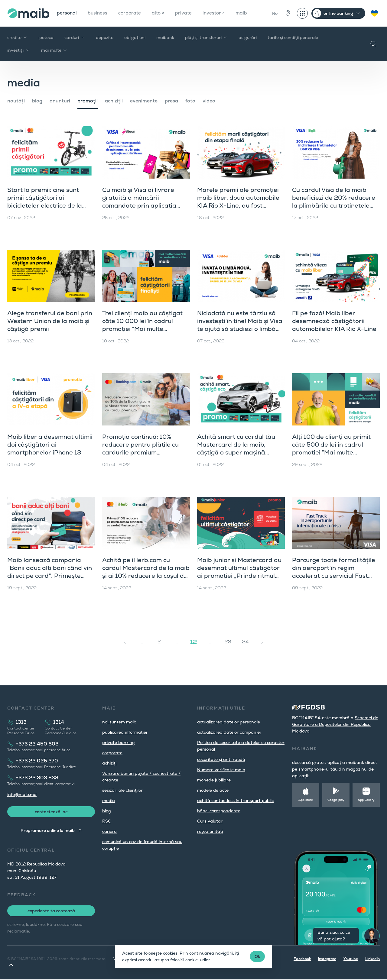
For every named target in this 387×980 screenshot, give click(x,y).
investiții (19, 50)
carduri (75, 37)
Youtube (351, 959)
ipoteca (46, 37)
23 (228, 642)
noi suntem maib (119, 722)
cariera (109, 831)
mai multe (54, 50)
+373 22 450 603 (37, 744)
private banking (119, 742)
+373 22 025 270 (37, 761)
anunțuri (60, 101)
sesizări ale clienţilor (122, 790)
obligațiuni (135, 37)
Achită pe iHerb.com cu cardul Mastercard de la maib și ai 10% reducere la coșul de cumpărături (146, 572)
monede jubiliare (214, 780)
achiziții (114, 101)
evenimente (144, 101)
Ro (275, 13)
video (209, 101)
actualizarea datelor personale (229, 722)
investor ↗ (216, 13)
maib (244, 13)
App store (306, 800)
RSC (107, 821)
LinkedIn (372, 959)
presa (171, 101)
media (109, 800)
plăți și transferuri (206, 37)
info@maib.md (22, 794)
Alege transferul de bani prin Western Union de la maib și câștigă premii (50, 321)
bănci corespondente (219, 811)
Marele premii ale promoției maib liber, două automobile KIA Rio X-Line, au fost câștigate (238, 202)
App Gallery (366, 800)
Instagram (327, 959)
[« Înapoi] (125, 642)
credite (17, 37)
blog (37, 101)
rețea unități (210, 831)
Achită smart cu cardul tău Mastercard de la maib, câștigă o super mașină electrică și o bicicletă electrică (236, 452)
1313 (21, 722)
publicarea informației (125, 732)
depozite (105, 37)
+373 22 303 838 (37, 778)
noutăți (16, 101)
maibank (165, 37)
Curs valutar (210, 821)
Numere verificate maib (221, 770)
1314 (59, 722)
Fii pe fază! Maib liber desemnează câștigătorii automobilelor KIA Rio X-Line (334, 321)
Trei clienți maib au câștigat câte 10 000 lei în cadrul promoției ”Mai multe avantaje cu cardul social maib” (142, 329)
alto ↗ (160, 13)
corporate (131, 13)
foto (190, 101)
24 (245, 642)
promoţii (88, 101)
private (185, 13)
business (98, 13)
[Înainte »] (262, 642)
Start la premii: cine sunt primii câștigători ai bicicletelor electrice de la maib (45, 202)
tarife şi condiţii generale (293, 37)
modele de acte (213, 790)
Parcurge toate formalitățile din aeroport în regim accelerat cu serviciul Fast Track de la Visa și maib (334, 572)
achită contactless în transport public (235, 800)
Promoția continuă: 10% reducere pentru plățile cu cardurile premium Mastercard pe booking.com (143, 448)
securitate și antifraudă (221, 759)
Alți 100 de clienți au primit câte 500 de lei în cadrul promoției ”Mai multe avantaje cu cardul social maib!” (331, 452)
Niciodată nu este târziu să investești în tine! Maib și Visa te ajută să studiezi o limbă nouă (240, 325)
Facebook (302, 959)
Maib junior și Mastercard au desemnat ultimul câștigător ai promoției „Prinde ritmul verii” (239, 572)
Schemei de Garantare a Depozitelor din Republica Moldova (335, 724)
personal (67, 13)
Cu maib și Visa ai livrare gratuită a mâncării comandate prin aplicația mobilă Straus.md (139, 202)
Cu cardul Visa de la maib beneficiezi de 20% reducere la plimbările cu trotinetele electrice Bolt (334, 202)
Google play (336, 800)
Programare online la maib (47, 831)
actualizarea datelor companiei (229, 732)
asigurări (248, 37)
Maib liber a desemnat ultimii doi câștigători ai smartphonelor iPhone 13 (50, 445)
